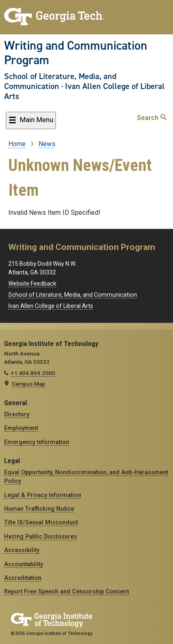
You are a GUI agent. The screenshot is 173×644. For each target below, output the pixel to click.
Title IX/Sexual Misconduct (41, 522)
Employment (21, 428)
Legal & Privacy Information (43, 495)
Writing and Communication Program (76, 53)
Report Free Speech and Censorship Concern (67, 591)
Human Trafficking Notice (39, 509)
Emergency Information (37, 442)
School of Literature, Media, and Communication (60, 81)
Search (152, 118)
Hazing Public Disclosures (41, 536)
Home (17, 144)
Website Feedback (32, 284)
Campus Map (28, 384)
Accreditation (23, 578)
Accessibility (22, 550)
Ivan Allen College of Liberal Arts (84, 91)
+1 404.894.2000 (33, 373)
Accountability (24, 564)
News (47, 144)
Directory (17, 414)
